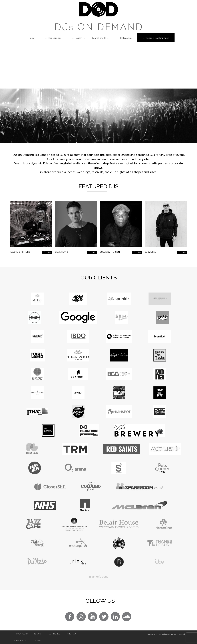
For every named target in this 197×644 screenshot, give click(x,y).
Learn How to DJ (101, 38)
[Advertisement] (98, 65)
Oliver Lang (61, 252)
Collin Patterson (110, 252)
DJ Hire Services (53, 38)
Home (31, 38)
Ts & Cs (37, 634)
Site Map (71, 634)
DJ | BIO (47, 252)
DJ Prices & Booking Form (156, 38)
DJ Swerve (151, 252)
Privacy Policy (21, 634)
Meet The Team (54, 634)
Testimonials (126, 38)
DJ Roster (77, 38)
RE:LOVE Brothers (20, 252)
